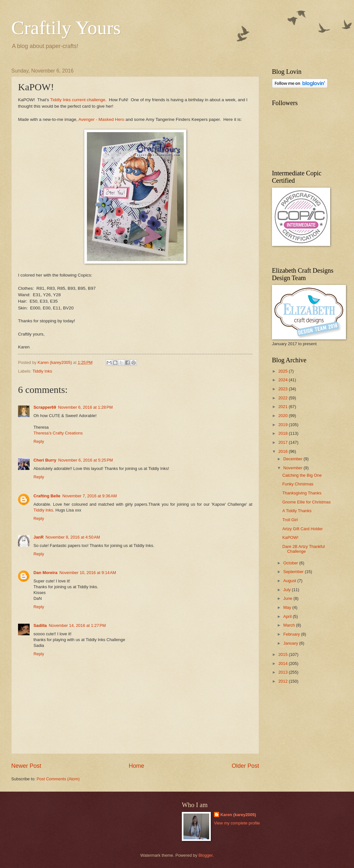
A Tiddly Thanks (297, 511)
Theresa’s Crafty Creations (58, 433)
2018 (284, 433)
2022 (284, 398)
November (293, 468)
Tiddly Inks (42, 371)
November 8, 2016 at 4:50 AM (73, 537)
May (288, 607)
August (290, 581)
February (292, 634)
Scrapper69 (45, 407)
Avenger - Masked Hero (101, 119)
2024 (284, 380)
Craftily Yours (66, 28)
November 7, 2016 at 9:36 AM (90, 496)
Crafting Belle (47, 496)
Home (136, 766)
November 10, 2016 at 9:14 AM (88, 573)
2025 (284, 371)
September (294, 572)
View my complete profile (237, 823)
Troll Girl (290, 520)
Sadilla (40, 625)
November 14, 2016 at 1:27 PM (77, 625)
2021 (284, 407)
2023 (284, 389)
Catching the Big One (302, 475)
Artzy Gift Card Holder (303, 529)
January (291, 643)
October (291, 563)
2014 (284, 663)
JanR (38, 537)
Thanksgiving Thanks (302, 493)
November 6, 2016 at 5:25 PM (86, 460)
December (293, 459)
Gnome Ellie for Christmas (306, 502)
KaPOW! (290, 537)
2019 (284, 425)
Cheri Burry (45, 460)
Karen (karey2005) (238, 815)
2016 (284, 451)
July (287, 590)
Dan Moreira (45, 573)
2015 (284, 654)
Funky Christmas (298, 484)
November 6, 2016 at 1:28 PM (85, 407)
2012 (284, 681)
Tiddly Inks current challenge (78, 100)
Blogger (206, 855)
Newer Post (26, 766)
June (288, 598)
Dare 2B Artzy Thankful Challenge (303, 549)
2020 (284, 416)
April (288, 616)
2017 (284, 442)
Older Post (245, 766)
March (289, 625)
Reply (39, 441)
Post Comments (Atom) (58, 779)
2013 (284, 672)
